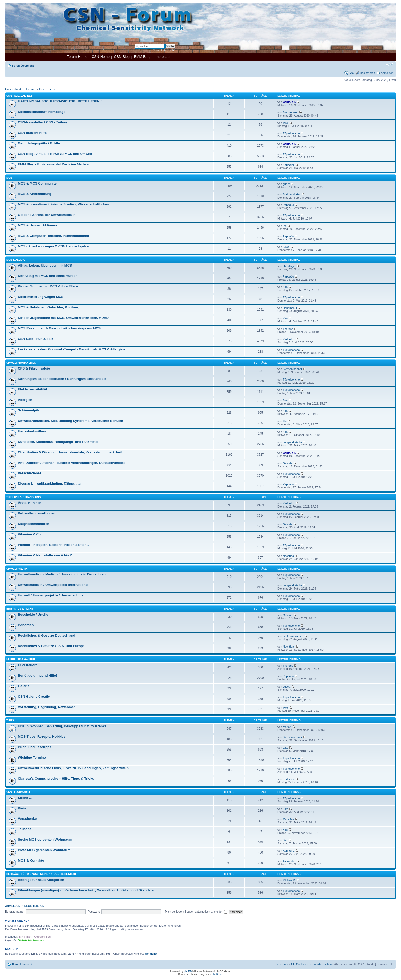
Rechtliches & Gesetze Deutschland (47, 635)
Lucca (287, 687)
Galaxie (288, 463)
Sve (285, 400)
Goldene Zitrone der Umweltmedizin (47, 215)
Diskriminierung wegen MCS (41, 297)
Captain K (289, 102)
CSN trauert (27, 665)
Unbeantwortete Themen (21, 89)
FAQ (351, 73)
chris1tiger (289, 266)
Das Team (282, 964)
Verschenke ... (29, 819)
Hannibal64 (290, 308)
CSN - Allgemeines (19, 96)
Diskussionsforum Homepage (42, 112)
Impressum (164, 57)
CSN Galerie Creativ (34, 696)
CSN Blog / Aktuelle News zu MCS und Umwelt (55, 154)
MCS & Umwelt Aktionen (37, 225)
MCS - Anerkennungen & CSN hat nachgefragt (55, 246)
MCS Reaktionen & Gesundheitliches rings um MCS (59, 328)
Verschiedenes (30, 473)
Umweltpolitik (17, 569)
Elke (286, 748)
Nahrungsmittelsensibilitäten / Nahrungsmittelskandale (62, 379)
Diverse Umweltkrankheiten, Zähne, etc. (50, 484)
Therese (288, 329)
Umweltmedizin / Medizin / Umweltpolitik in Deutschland (63, 574)
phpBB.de (217, 974)
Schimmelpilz (29, 410)
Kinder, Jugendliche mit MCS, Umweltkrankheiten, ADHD (63, 318)
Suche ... (25, 798)
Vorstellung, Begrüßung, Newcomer (46, 707)
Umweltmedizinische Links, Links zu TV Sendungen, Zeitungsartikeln (73, 768)
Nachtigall (289, 556)
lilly (285, 421)
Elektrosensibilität (32, 389)
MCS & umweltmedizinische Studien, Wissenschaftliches (63, 204)
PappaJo (288, 205)
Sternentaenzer (292, 369)
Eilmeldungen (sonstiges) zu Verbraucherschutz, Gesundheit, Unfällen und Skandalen (87, 890)
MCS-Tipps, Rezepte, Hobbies (42, 737)
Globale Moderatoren (31, 940)
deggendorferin (292, 442)
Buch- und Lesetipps (35, 747)
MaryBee (288, 819)
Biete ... (24, 808)
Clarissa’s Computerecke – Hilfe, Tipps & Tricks (56, 779)
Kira (285, 287)
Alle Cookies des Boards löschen (311, 964)
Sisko (286, 247)
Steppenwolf (291, 112)
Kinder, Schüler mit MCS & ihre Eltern (48, 286)
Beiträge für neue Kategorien (41, 880)
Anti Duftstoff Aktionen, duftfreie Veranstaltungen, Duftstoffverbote (72, 463)
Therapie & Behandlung (24, 497)
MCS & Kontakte (31, 861)
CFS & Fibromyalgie (34, 368)
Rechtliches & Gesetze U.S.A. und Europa (51, 646)
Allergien (25, 400)
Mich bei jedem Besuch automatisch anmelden (196, 912)
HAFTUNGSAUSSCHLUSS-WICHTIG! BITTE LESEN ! (60, 101)
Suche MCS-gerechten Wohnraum (45, 840)
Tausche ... (26, 829)
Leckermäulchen (293, 636)
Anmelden (387, 73)
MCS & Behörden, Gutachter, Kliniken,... (50, 307)
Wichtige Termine (32, 758)
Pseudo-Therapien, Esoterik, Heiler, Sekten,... (54, 545)
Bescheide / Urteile (33, 614)
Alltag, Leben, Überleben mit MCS (45, 265)
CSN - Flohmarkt (18, 792)
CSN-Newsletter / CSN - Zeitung (43, 122)
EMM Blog (142, 57)
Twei (286, 123)
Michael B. (289, 880)
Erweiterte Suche (165, 50)
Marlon (287, 727)
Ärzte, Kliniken (30, 503)
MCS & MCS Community (37, 183)
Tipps (10, 720)
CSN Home (101, 57)
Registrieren (367, 73)
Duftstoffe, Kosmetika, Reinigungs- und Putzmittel (58, 442)
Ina (285, 226)
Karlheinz (289, 165)
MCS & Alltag (16, 260)
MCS (9, 178)
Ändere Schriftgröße (390, 65)
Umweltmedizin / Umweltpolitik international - (54, 585)
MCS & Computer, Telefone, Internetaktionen (53, 236)
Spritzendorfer (292, 194)
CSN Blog (122, 57)
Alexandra (289, 861)
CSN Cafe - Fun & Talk (36, 339)
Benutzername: (15, 912)
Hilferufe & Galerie (21, 659)
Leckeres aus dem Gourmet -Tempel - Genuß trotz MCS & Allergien (71, 349)
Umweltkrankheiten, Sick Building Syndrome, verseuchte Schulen (71, 421)
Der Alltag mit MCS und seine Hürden (48, 276)
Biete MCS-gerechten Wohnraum (44, 850)
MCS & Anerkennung (35, 194)
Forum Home (77, 57)
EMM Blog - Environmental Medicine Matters (53, 164)
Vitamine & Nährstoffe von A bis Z (45, 555)
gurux (286, 184)
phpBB (188, 971)
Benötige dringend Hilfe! (37, 676)
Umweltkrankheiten (21, 363)
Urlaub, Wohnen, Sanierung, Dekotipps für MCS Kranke (62, 726)
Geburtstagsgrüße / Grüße (39, 143)
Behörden (26, 625)
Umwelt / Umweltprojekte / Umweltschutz (51, 595)
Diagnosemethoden (34, 524)
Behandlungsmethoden (37, 513)
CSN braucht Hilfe (32, 133)
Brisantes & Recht (20, 609)
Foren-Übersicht (23, 66)
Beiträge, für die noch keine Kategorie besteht (41, 874)
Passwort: (94, 912)
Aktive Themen (48, 89)
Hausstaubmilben (32, 431)
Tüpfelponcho (291, 133)
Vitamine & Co (29, 534)
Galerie (24, 686)
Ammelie (151, 954)
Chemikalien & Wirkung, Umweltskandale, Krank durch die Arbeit (70, 452)
